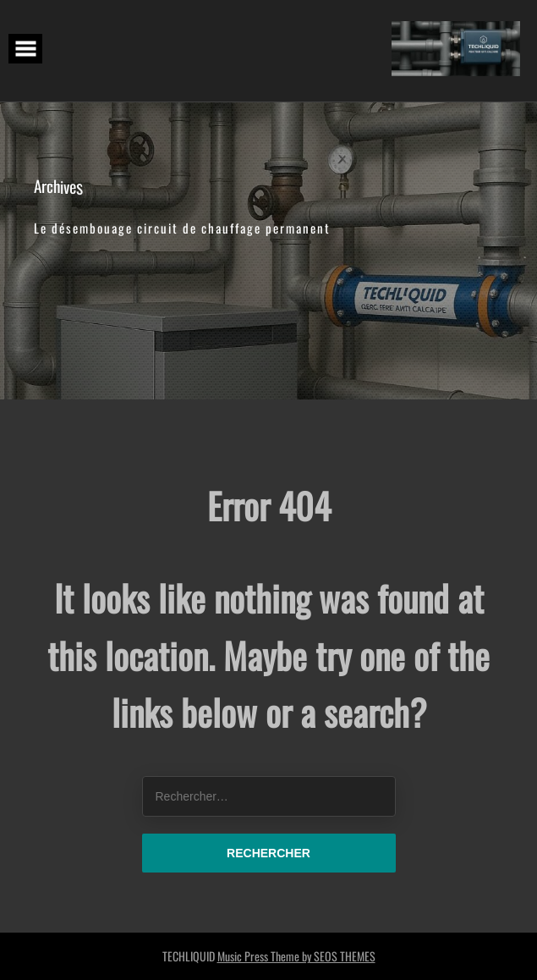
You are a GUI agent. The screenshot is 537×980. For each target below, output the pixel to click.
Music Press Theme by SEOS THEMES (296, 956)
